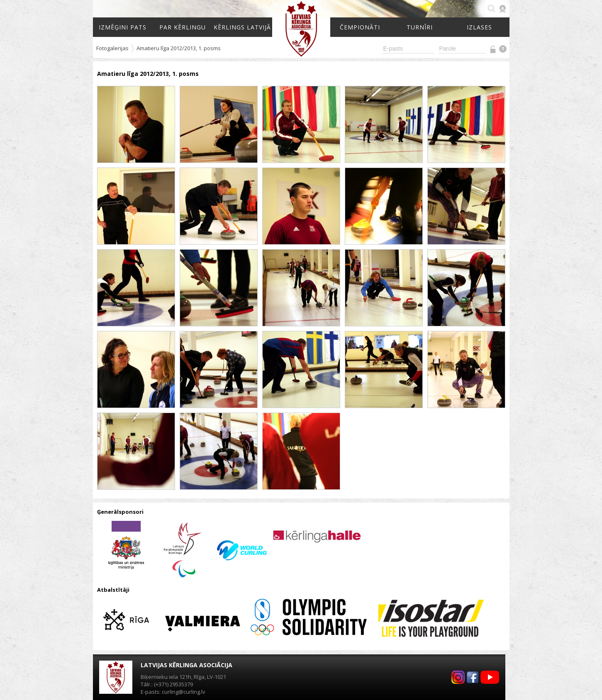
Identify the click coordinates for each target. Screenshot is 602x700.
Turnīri (420, 27)
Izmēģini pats (123, 27)
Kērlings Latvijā (242, 27)
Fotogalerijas (112, 48)
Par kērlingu (183, 27)
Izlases (479, 27)
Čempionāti (360, 27)
